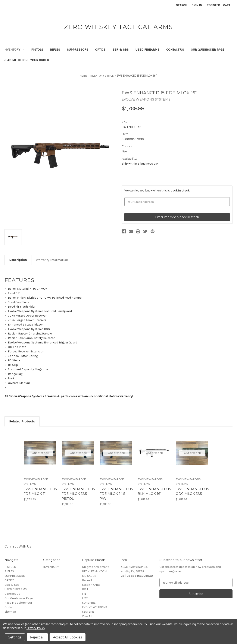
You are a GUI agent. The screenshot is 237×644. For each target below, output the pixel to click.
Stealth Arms (91, 585)
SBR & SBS (121, 50)
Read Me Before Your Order (26, 60)
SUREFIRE (89, 603)
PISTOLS (37, 50)
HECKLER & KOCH (94, 571)
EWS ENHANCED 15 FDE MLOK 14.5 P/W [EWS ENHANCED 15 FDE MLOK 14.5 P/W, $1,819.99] (116, 494)
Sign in (197, 5)
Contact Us (175, 50)
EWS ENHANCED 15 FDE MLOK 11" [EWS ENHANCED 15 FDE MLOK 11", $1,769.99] (40, 491)
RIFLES (55, 50)
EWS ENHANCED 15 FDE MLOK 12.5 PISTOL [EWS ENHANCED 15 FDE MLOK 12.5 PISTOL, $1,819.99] (78, 494)
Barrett (87, 580)
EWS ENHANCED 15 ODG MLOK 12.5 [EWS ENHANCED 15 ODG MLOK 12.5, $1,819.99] (192, 491)
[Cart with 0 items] (227, 5)
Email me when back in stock (177, 217)
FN (84, 594)
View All (87, 616)
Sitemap (10, 612)
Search (182, 5)
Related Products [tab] (22, 421)
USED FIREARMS (147, 50)
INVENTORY (14, 50)
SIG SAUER (89, 576)
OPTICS (100, 50)
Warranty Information (52, 260)
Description (18, 260)
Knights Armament (95, 567)
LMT (85, 598)
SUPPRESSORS (78, 50)
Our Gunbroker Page (208, 50)
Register (213, 5)
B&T (85, 589)
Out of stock (40, 453)
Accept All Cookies (68, 637)
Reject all (37, 637)
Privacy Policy (36, 628)
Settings (15, 637)
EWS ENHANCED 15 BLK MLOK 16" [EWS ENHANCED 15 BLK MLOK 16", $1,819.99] (154, 491)
